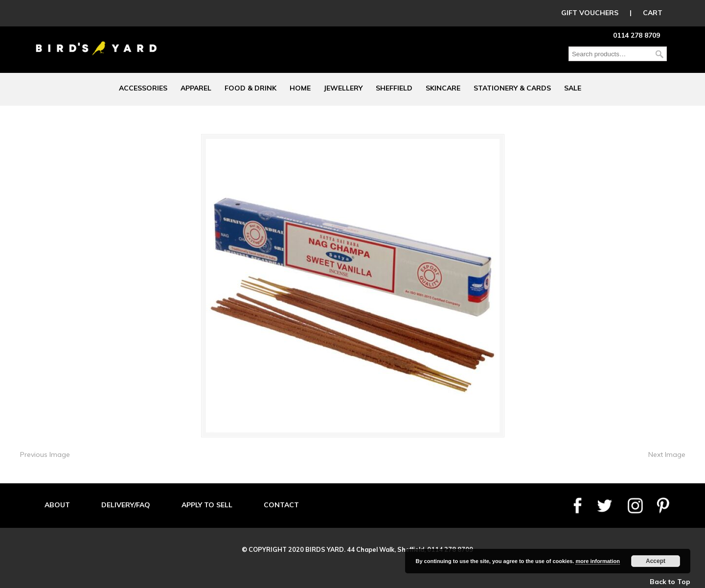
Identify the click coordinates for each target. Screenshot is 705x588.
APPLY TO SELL (207, 505)
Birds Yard (96, 41)
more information (597, 561)
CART (653, 13)
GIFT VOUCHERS (590, 13)
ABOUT (57, 505)
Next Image (667, 454)
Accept (656, 561)
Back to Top (670, 582)
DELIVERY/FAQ (126, 505)
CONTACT (281, 505)
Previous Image (45, 454)
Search (660, 54)
